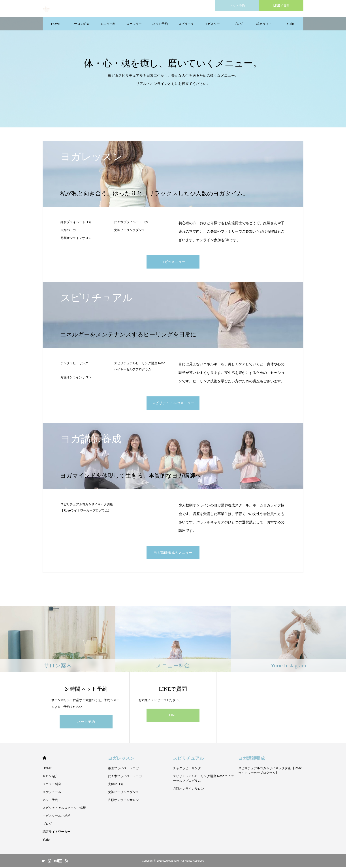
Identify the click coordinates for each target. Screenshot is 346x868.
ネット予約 (160, 24)
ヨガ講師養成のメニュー (173, 553)
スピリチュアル (188, 759)
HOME (56, 24)
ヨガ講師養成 (252, 759)
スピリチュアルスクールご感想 (186, 27)
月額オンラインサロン (76, 238)
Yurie (290, 24)
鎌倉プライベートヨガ (76, 222)
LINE (173, 716)
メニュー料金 (108, 27)
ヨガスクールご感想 (212, 27)
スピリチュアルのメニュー (173, 403)
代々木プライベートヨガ (131, 222)
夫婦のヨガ (68, 230)
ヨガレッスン (121, 759)
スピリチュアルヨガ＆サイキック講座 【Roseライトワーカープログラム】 (87, 508)
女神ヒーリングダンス (130, 230)
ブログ (238, 24)
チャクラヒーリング (74, 364)
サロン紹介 (82, 24)
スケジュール (134, 27)
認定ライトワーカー (264, 27)
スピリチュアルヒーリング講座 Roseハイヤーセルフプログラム (140, 367)
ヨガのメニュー (173, 262)
